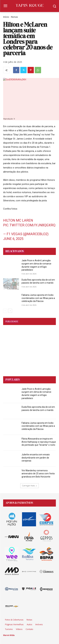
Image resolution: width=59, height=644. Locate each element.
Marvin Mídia (9, 635)
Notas (14, 17)
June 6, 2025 (13, 239)
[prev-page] (5, 311)
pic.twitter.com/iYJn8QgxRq (29, 225)
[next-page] (10, 311)
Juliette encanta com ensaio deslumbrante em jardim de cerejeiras (36, 458)
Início (6, 17)
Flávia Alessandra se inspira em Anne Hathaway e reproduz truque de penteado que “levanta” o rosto (39, 442)
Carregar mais (29, 486)
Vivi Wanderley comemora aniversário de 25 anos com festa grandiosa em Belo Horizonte (38, 474)
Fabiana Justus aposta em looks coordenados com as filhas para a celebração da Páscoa (38, 298)
